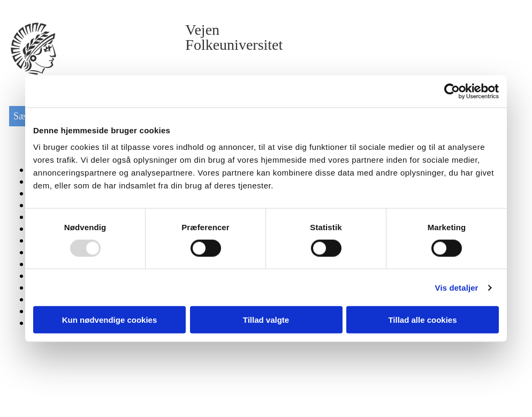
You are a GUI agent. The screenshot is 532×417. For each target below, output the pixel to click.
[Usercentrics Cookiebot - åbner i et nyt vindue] (452, 91)
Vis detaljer (457, 287)
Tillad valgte (266, 320)
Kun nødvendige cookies (110, 320)
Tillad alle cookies (422, 320)
